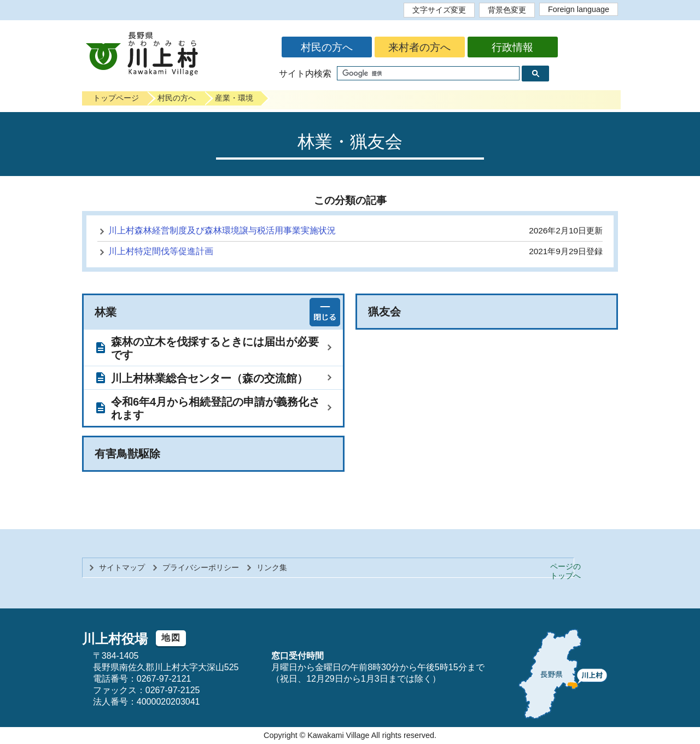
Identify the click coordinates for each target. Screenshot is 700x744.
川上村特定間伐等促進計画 (161, 251)
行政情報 (512, 47)
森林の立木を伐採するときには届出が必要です (215, 348)
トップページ (116, 98)
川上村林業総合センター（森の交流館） (209, 378)
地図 (171, 638)
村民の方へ (327, 47)
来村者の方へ (419, 47)
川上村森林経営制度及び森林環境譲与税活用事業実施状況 (222, 230)
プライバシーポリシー (201, 567)
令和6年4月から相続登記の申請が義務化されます (215, 408)
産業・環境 (234, 98)
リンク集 (272, 567)
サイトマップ (122, 567)
